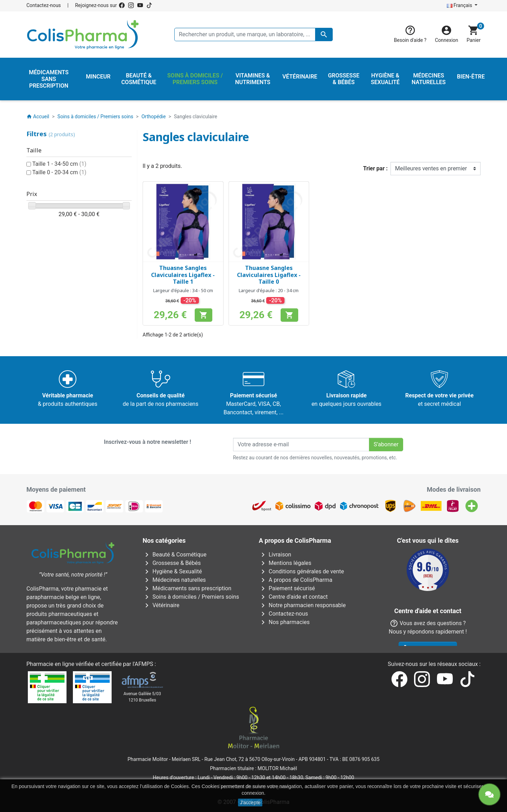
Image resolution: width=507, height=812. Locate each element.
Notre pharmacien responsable (302, 605)
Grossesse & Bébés (172, 563)
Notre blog (277, 639)
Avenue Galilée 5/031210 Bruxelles (142, 697)
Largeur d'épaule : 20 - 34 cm (269, 290)
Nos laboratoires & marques (299, 631)
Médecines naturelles (174, 580)
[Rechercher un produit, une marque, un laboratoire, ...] (254, 34)
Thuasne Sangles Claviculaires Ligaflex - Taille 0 (269, 275)
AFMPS (144, 664)
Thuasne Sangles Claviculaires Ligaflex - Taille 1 (183, 275)
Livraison (275, 555)
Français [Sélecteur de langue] (460, 5)
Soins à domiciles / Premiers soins (191, 597)
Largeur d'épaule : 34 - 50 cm (183, 290)
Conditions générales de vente (301, 571)
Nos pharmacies (284, 622)
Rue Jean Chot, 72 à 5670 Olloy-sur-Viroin (249, 759)
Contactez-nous (44, 5)
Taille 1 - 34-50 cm (60, 164)
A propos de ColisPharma (296, 580)
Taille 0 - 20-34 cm (60, 172)
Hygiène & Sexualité (172, 571)
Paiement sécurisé (287, 588)
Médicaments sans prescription (187, 588)
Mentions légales (285, 563)
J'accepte (250, 802)
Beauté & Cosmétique (174, 555)
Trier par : (375, 168)
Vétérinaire (161, 605)
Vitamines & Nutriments (177, 614)
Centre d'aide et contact (293, 597)
